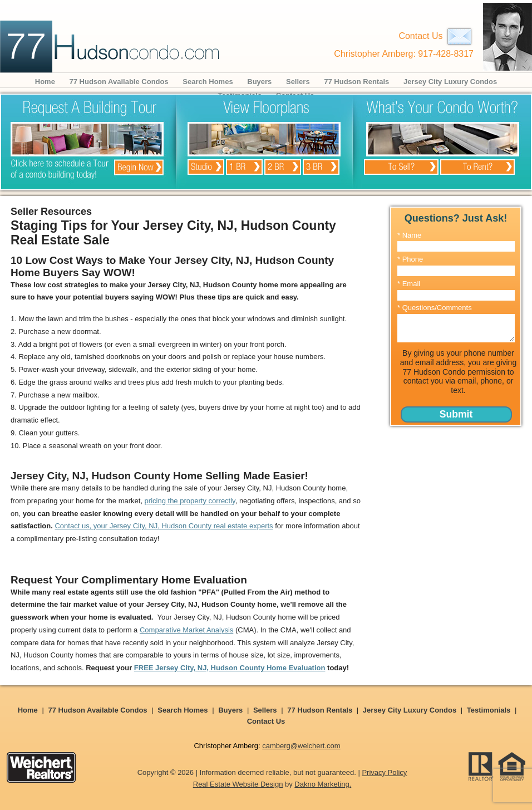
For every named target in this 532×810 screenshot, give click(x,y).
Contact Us (436, 36)
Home (45, 82)
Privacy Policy (384, 772)
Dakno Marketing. (323, 784)
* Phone (410, 259)
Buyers (259, 82)
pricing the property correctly (190, 501)
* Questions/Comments (435, 308)
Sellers (298, 82)
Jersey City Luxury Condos (450, 82)
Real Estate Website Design (238, 784)
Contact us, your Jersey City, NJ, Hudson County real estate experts (164, 526)
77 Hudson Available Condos (119, 82)
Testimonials (489, 710)
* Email (409, 284)
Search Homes (208, 82)
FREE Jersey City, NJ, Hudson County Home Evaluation (230, 668)
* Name (409, 235)
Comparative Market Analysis (186, 630)
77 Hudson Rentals (356, 82)
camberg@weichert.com (301, 746)
